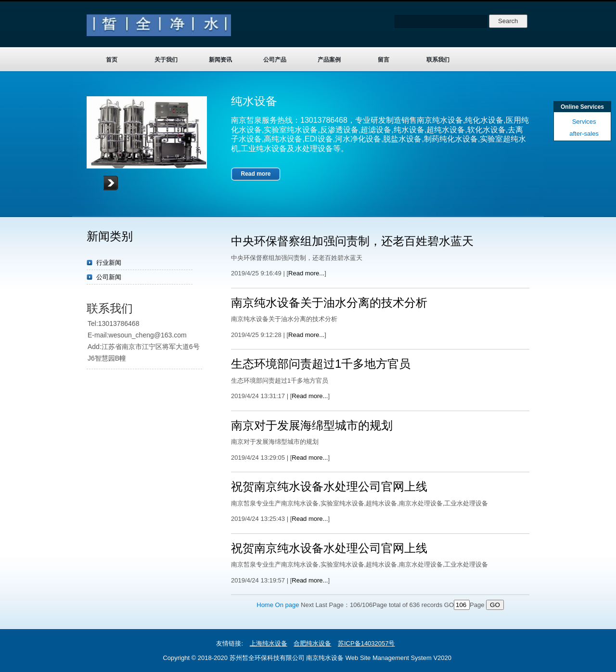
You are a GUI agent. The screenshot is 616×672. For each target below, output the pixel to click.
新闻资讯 (220, 60)
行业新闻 (109, 263)
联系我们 (438, 60)
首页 (112, 60)
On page (287, 605)
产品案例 (329, 60)
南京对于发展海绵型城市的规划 (312, 425)
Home (265, 605)
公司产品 (275, 60)
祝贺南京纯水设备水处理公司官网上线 (329, 486)
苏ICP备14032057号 (366, 643)
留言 (384, 60)
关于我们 (166, 60)
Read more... (306, 273)
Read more (256, 174)
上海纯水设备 (269, 643)
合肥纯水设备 (312, 643)
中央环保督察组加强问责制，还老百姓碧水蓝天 (352, 241)
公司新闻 (109, 277)
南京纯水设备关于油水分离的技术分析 (329, 303)
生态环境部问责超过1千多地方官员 (321, 364)
